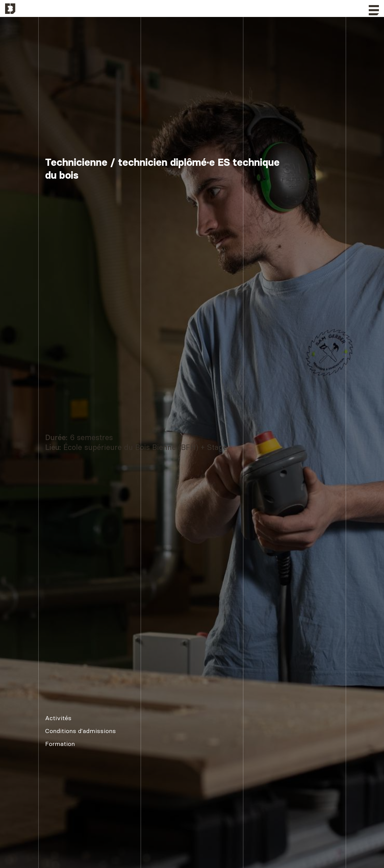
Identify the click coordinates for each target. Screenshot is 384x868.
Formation (60, 744)
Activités (58, 718)
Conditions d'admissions (80, 731)
